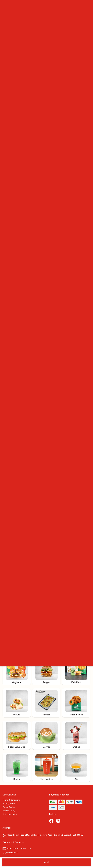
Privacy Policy (9, 803)
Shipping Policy (10, 814)
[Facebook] (52, 821)
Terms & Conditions (11, 800)
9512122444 (10, 853)
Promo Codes (9, 807)
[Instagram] (58, 821)
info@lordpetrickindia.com (17, 848)
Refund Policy (9, 811)
